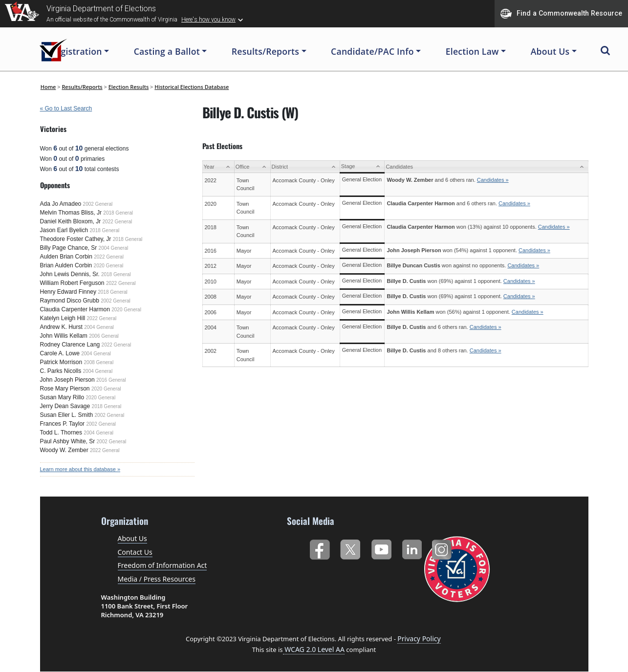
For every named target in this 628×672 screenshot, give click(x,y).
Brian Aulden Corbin (66, 265)
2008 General (99, 362)
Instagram (443, 548)
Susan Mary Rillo (62, 397)
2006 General (104, 336)
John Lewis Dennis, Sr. (70, 274)
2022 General (118, 222)
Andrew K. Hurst (61, 327)
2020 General (109, 266)
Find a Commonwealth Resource (561, 14)
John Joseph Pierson (67, 380)
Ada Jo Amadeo (61, 204)
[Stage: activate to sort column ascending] (362, 167)
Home (48, 87)
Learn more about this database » (80, 469)
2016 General (111, 380)
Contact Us (135, 552)
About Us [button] (550, 51)
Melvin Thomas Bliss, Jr (71, 213)
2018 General (118, 213)
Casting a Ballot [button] (167, 51)
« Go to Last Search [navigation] (66, 108)
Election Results (129, 87)
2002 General (98, 204)
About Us (132, 538)
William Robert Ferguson (72, 283)
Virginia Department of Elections (101, 9)
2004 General (114, 248)
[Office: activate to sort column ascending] (252, 167)
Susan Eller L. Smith (67, 415)
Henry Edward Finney (68, 292)
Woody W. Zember (64, 450)
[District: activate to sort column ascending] (305, 167)
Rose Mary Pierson (65, 389)
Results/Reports (82, 87)
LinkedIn (412, 548)
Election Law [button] (472, 51)
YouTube (381, 548)
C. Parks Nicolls (61, 371)
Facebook (319, 548)
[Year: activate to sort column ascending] (218, 167)
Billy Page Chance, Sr (69, 248)
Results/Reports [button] (265, 51)
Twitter (350, 548)
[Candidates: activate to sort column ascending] (486, 167)
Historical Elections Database (192, 87)
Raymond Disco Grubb (70, 301)
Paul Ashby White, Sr (68, 441)
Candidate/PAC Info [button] (372, 51)
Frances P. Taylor (63, 424)
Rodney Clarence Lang (70, 345)
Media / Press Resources (157, 579)
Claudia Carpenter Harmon (75, 309)
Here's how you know (208, 20)
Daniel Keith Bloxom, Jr (71, 221)
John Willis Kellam (64, 336)
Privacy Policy (419, 639)
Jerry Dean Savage (65, 406)
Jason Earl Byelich (64, 230)
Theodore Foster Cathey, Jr (76, 239)
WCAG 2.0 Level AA (314, 649)
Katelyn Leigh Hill (63, 318)
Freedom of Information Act (162, 565)
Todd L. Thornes (61, 433)
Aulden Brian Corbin (66, 257)
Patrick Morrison (61, 362)
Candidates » (493, 180)
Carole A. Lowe (60, 353)
